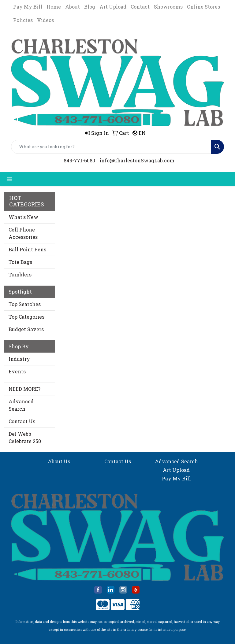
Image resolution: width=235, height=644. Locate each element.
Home (54, 7)
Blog (90, 7)
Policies (23, 20)
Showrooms (168, 7)
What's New (23, 217)
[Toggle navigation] (9, 179)
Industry (19, 359)
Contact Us (22, 421)
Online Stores (203, 7)
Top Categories (26, 317)
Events (17, 371)
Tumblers (20, 274)
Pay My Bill (28, 7)
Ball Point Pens (27, 249)
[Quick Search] (111, 147)
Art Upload (113, 7)
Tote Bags (20, 262)
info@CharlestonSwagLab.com (137, 160)
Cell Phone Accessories (23, 233)
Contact (140, 7)
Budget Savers (26, 329)
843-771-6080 (79, 160)
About (73, 7)
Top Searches (25, 304)
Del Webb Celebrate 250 (25, 437)
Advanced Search (21, 405)
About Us (59, 461)
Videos (45, 20)
